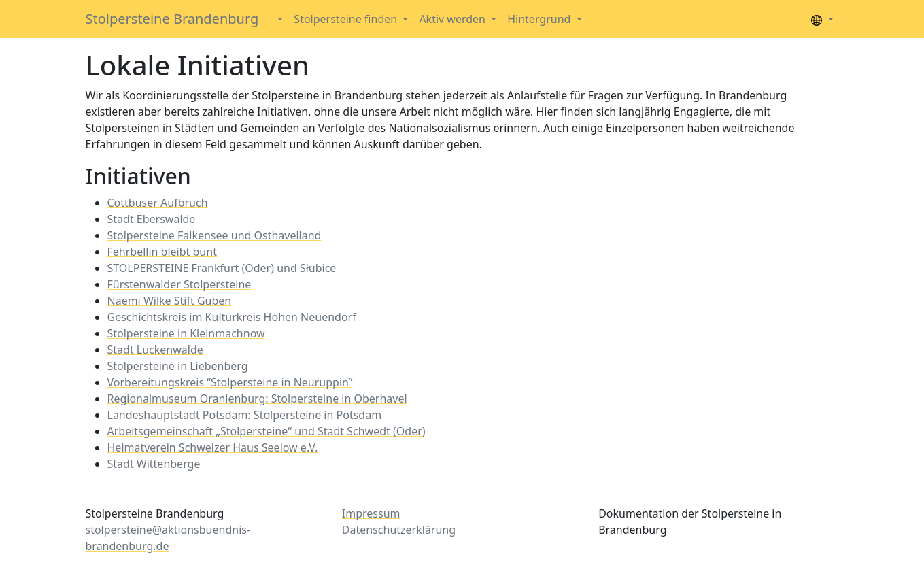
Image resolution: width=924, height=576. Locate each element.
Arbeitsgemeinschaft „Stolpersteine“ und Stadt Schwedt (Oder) (267, 431)
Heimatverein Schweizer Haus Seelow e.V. (213, 447)
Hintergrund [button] (540, 19)
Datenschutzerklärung (399, 530)
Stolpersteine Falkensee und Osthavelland (215, 235)
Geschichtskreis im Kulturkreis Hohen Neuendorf (232, 317)
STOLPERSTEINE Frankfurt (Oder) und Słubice (222, 268)
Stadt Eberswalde (152, 219)
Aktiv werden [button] (454, 19)
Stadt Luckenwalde (155, 350)
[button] (279, 19)
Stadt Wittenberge (154, 464)
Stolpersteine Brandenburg (172, 19)
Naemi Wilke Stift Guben (170, 301)
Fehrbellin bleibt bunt (162, 252)
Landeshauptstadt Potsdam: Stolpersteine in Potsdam (245, 415)
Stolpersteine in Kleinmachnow (186, 333)
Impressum (371, 513)
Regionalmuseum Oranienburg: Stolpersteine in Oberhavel (257, 399)
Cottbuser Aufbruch (158, 203)
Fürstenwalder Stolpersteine (179, 284)
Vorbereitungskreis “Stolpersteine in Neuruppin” (230, 382)
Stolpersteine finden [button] (347, 19)
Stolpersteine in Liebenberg (178, 366)
